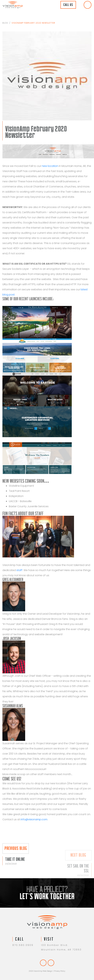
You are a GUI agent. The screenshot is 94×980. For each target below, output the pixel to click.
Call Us (68, 5)
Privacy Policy (60, 971)
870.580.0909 (23, 945)
